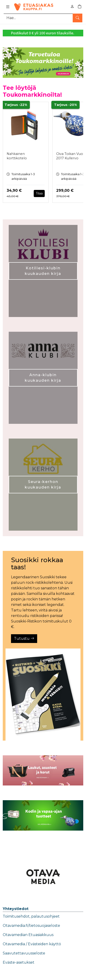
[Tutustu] (43, 695)
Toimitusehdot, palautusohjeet (31, 916)
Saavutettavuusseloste (24, 953)
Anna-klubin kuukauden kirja (43, 378)
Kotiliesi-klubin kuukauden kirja (43, 271)
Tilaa (39, 193)
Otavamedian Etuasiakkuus (28, 935)
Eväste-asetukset (19, 962)
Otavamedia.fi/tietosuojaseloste (31, 926)
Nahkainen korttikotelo (17, 156)
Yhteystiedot (16, 909)
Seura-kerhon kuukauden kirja (43, 484)
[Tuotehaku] (43, 18)
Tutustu (24, 638)
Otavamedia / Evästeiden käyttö (32, 944)
